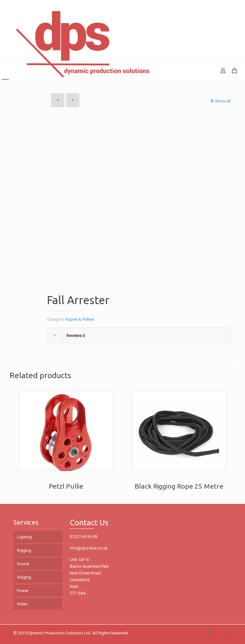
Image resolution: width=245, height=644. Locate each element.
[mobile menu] (5, 71)
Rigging (24, 550)
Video (22, 604)
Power (23, 591)
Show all (220, 101)
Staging (24, 577)
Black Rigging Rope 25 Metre (179, 486)
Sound (23, 564)
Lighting (24, 537)
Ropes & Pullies (80, 319)
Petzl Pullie (66, 486)
